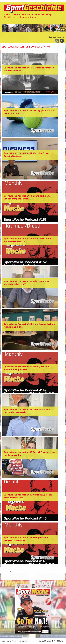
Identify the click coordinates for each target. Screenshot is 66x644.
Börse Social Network (20, 641)
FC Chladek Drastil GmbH (54, 641)
